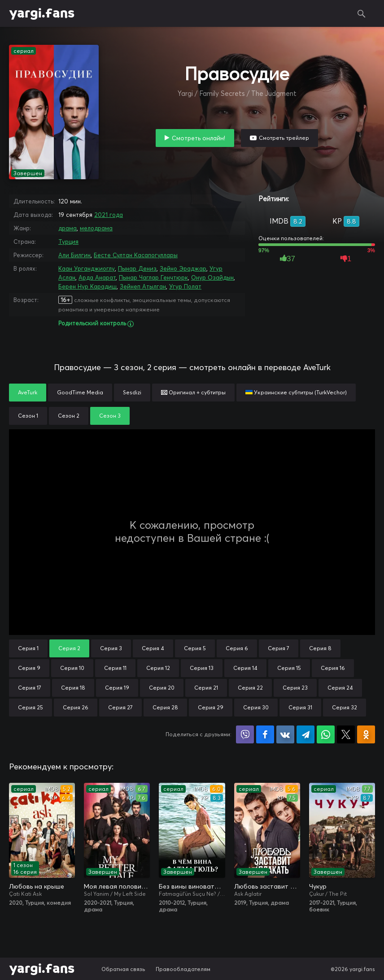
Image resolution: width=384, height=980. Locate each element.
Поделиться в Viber (245, 734)
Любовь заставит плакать (267, 886)
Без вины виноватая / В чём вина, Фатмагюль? (192, 886)
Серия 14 (245, 668)
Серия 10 (72, 668)
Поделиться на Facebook (265, 734)
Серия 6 (237, 648)
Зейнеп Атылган (143, 286)
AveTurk (28, 392)
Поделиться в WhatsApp (326, 734)
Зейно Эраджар (183, 268)
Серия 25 (31, 707)
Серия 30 (256, 707)
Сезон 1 (28, 416)
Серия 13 (202, 668)
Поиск (362, 13)
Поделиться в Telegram (305, 734)
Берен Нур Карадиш (87, 286)
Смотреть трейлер (284, 138)
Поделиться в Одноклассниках (366, 734)
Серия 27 (120, 707)
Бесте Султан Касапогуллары (136, 255)
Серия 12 (158, 668)
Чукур (318, 886)
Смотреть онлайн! (199, 138)
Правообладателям (183, 969)
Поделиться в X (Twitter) (346, 734)
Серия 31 (300, 707)
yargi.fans (42, 13)
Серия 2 (69, 648)
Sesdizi (132, 392)
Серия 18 (73, 688)
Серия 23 (295, 688)
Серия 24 (340, 688)
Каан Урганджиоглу (87, 268)
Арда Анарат (97, 277)
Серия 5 (195, 648)
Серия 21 (206, 688)
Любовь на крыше (37, 886)
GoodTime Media (80, 392)
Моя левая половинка (117, 886)
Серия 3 (111, 648)
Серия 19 (117, 688)
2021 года (109, 215)
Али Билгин (74, 255)
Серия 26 (76, 707)
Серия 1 (28, 648)
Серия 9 (29, 668)
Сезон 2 (69, 416)
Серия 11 (115, 668)
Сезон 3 (110, 416)
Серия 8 (320, 648)
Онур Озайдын (212, 277)
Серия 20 (162, 688)
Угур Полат (185, 286)
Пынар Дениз (137, 268)
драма (68, 228)
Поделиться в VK (285, 734)
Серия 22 (250, 688)
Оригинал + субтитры (193, 392)
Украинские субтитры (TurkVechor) (296, 392)
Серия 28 (165, 707)
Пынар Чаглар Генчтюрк (153, 277)
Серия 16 (333, 668)
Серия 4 (153, 648)
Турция (68, 242)
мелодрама (96, 228)
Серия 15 (289, 668)
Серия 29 (211, 707)
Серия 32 (345, 707)
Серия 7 (279, 648)
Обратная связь (123, 969)
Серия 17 (30, 688)
